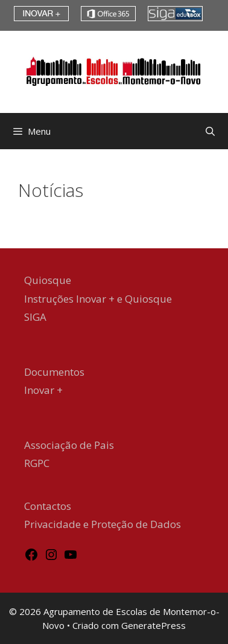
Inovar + (43, 390)
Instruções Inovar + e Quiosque (98, 299)
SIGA (35, 317)
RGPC (37, 463)
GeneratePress (154, 625)
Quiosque (48, 280)
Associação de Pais (69, 445)
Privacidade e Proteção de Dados (103, 524)
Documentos (54, 372)
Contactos (48, 506)
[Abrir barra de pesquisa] (210, 131)
